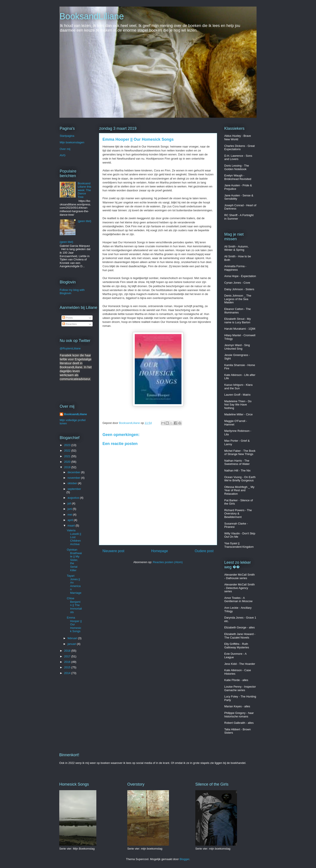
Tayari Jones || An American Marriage (74, 584)
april (71, 520)
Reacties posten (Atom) (168, 562)
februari (73, 638)
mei (70, 515)
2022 (68, 451)
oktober (73, 483)
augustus (74, 498)
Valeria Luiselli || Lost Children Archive (74, 537)
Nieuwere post (113, 551)
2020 (68, 462)
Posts (68, 318)
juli (70, 503)
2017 (68, 656)
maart (72, 526)
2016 (68, 662)
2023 (68, 445)
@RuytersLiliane (70, 348)
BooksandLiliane (92, 16)
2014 (68, 673)
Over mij (65, 149)
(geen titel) (84, 221)
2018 (68, 651)
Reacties (70, 324)
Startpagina (67, 136)
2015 (68, 667)
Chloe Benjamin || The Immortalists (74, 605)
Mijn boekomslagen (72, 142)
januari (72, 644)
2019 (68, 467)
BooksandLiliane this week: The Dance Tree (84, 190)
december (74, 472)
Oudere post (204, 551)
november (74, 478)
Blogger (184, 859)
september (74, 489)
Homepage (160, 551)
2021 (68, 456)
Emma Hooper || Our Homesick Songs (74, 624)
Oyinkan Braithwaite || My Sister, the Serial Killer (74, 560)
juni (70, 509)
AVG (63, 155)
